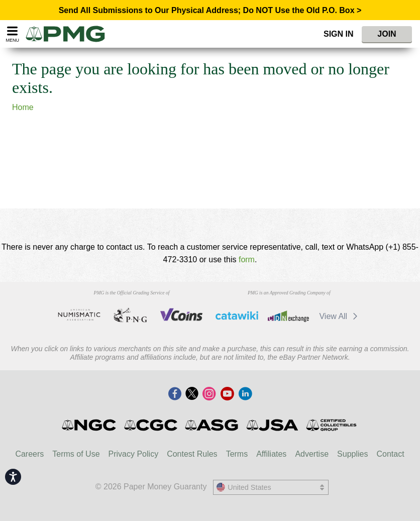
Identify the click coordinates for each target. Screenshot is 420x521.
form (247, 259)
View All (340, 316)
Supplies (352, 454)
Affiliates (271, 454)
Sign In (339, 34)
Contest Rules (192, 454)
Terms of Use (76, 454)
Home (23, 107)
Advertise (312, 454)
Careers (29, 454)
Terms (237, 454)
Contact (390, 454)
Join (387, 34)
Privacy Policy (134, 454)
